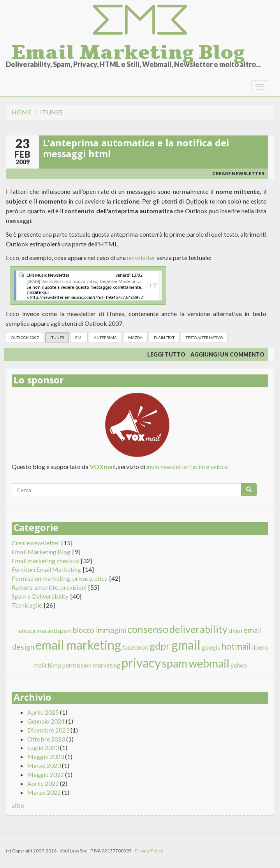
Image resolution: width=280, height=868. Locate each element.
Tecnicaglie (27, 605)
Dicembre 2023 (48, 730)
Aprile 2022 (43, 783)
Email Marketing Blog (128, 50)
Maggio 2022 (46, 774)
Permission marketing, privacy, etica (60, 578)
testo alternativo (204, 337)
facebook (135, 647)
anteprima (105, 337)
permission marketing (91, 665)
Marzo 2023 (44, 765)
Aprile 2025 (43, 712)
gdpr (160, 646)
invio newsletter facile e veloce (187, 467)
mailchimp (47, 665)
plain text (164, 337)
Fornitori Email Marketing (46, 569)
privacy (141, 663)
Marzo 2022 (44, 792)
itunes (57, 337)
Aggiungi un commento (227, 354)
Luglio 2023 (43, 748)
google (211, 647)
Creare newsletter (238, 173)
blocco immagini (99, 630)
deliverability (198, 629)
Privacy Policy (149, 851)
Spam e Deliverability (40, 596)
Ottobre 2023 (46, 739)
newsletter (141, 257)
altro (18, 805)
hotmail (236, 646)
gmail (186, 645)
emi (79, 337)
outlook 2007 (25, 337)
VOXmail (103, 467)
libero (260, 647)
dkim (235, 630)
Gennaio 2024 (46, 721)
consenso (148, 629)
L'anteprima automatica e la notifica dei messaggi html (136, 150)
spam (175, 663)
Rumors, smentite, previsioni (49, 587)
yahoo (239, 665)
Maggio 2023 (46, 756)
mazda (135, 337)
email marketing (78, 645)
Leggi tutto (166, 354)
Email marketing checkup (45, 561)
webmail (209, 663)
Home (22, 112)
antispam (59, 630)
